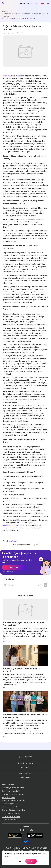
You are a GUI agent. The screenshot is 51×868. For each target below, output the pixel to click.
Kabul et (31, 861)
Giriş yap (29, 3)
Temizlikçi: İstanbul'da (10, 804)
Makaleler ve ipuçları (25, 763)
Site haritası (26, 777)
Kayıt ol (37, 3)
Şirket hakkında (25, 767)
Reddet (20, 861)
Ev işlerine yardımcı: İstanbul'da (13, 788)
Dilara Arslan (12, 541)
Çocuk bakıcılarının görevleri (13, 76)
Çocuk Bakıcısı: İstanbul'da (11, 791)
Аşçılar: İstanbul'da (8, 797)
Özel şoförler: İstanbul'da (11, 813)
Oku (4, 642)
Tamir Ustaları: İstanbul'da (11, 816)
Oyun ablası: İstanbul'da (10, 807)
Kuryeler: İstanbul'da (9, 820)
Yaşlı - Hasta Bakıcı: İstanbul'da (13, 794)
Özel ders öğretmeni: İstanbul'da (13, 810)
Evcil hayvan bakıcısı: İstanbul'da (13, 801)
